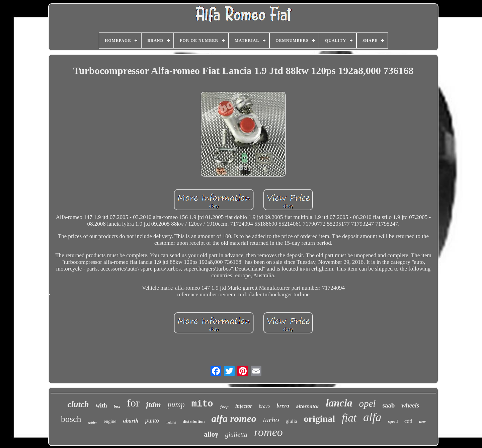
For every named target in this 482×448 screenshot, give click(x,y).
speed (393, 422)
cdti (408, 421)
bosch (71, 419)
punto (152, 421)
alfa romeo (234, 418)
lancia (339, 403)
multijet (171, 422)
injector (244, 406)
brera (283, 406)
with (101, 405)
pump (176, 405)
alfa (372, 417)
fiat (349, 418)
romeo (268, 432)
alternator (307, 406)
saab (388, 405)
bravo (265, 406)
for (133, 403)
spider (93, 422)
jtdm (154, 404)
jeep (224, 407)
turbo (271, 420)
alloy (211, 434)
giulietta (236, 435)
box (117, 406)
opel (367, 403)
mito (202, 404)
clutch (78, 404)
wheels (410, 405)
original (319, 419)
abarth (131, 421)
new (422, 422)
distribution (194, 421)
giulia (291, 421)
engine (110, 421)
